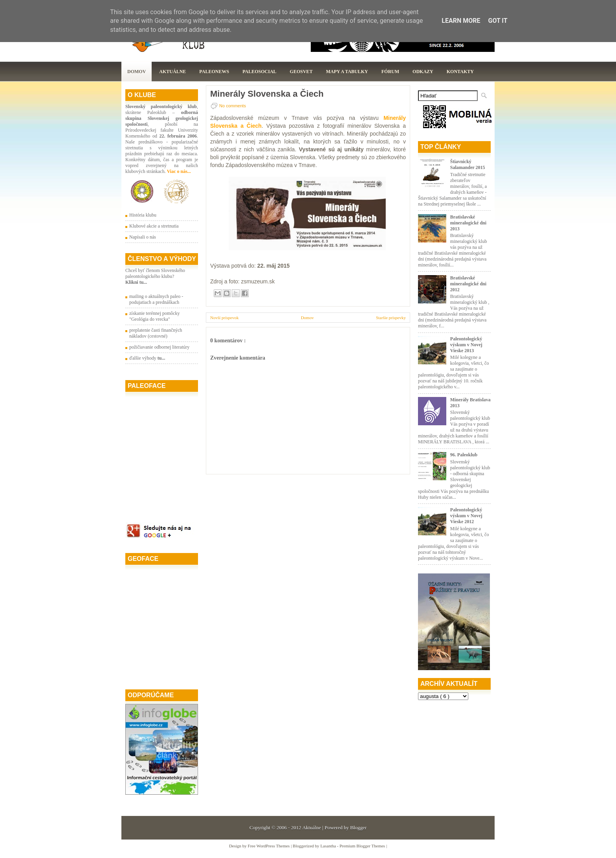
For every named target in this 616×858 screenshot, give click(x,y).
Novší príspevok (224, 318)
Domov (137, 72)
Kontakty (460, 72)
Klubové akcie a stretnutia (154, 226)
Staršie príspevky (391, 318)
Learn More (461, 21)
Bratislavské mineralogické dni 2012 (468, 284)
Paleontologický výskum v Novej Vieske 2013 (466, 345)
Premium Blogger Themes (363, 846)
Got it (498, 21)
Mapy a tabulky (347, 72)
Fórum (390, 72)
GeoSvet (301, 72)
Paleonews (214, 72)
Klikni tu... (136, 282)
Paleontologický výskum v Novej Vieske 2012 (466, 516)
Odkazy (423, 72)
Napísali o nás (143, 237)
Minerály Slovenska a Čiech (267, 94)
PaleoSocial (259, 72)
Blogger (358, 828)
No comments (233, 106)
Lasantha (328, 846)
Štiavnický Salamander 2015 (468, 164)
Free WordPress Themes (269, 846)
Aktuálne (172, 72)
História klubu (143, 215)
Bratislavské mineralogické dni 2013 (468, 223)
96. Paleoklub (464, 455)
